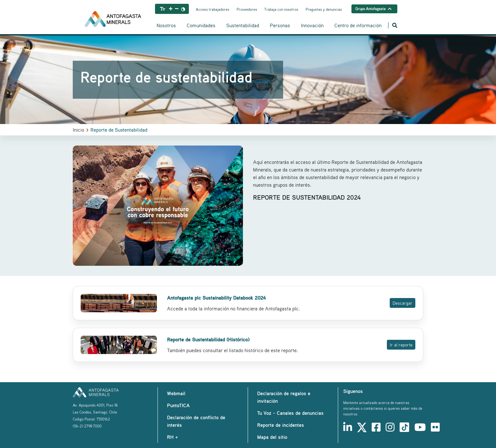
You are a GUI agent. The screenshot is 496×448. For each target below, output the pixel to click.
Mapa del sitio (272, 437)
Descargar (403, 303)
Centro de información (358, 25)
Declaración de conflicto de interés (196, 421)
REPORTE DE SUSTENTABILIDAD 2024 (307, 197)
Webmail (176, 393)
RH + (172, 437)
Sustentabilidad (243, 25)
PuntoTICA (178, 405)
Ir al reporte (401, 345)
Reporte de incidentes (281, 425)
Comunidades (201, 25)
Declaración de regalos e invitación (284, 397)
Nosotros (166, 25)
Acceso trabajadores (213, 9)
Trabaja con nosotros (281, 9)
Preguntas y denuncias (324, 9)
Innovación (312, 25)
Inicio (78, 130)
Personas (280, 25)
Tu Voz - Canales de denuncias (290, 413)
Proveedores (247, 9)
